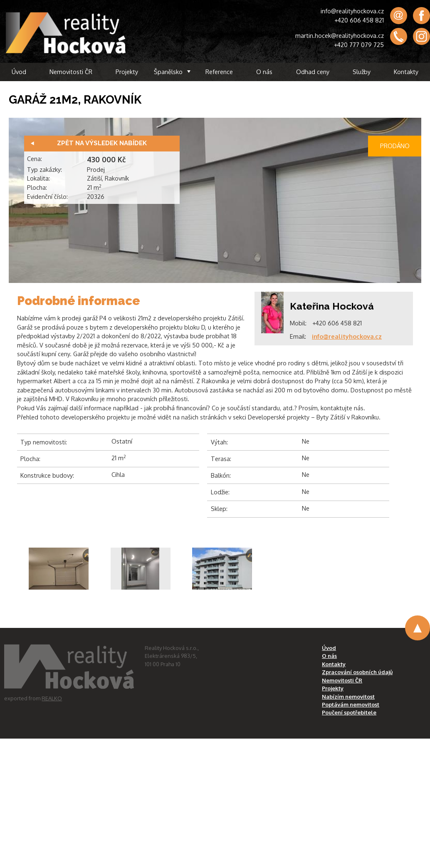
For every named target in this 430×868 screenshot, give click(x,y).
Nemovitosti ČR (71, 72)
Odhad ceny (313, 72)
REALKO (52, 698)
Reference (219, 72)
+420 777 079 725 (359, 45)
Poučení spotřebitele (349, 712)
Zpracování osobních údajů (357, 672)
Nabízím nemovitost (348, 697)
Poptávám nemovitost (351, 704)
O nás (264, 72)
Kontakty (406, 72)
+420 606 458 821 (359, 20)
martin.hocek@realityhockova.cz (340, 35)
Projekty (127, 72)
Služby (362, 72)
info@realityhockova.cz (352, 11)
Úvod (19, 72)
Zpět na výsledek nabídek (102, 143)
